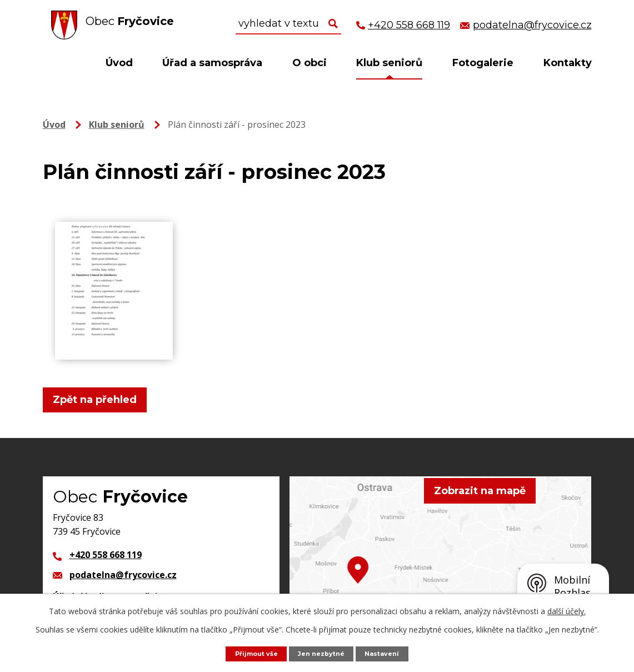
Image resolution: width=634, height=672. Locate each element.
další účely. (566, 610)
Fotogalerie (483, 63)
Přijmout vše (251, 653)
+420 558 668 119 (106, 555)
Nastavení (388, 653)
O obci (309, 63)
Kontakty (568, 63)
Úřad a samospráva (212, 63)
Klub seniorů (389, 63)
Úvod (119, 63)
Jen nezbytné (322, 653)
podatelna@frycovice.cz (123, 575)
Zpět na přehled (100, 400)
